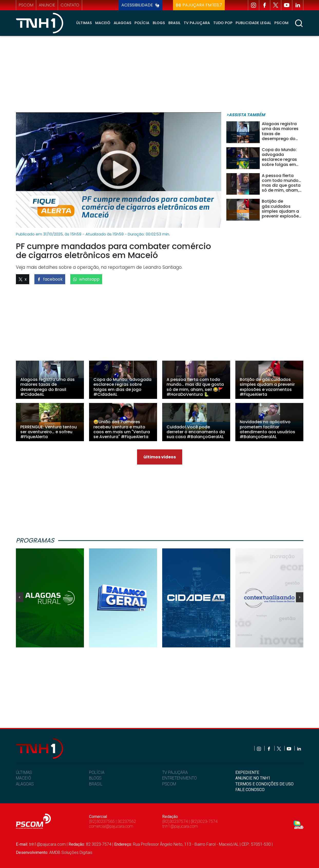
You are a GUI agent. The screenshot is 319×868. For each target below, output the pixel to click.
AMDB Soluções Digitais (71, 852)
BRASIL (96, 784)
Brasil (174, 23)
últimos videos (160, 457)
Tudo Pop (223, 23)
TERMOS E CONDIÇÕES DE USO (264, 784)
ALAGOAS (25, 784)
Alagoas (123, 23)
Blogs (159, 23)
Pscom (281, 23)
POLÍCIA (97, 772)
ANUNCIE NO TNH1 (253, 778)
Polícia (142, 23)
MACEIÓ (23, 778)
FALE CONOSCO (250, 790)
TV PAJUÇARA (175, 772)
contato (70, 5)
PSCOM (169, 784)
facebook (50, 279)
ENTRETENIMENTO (180, 778)
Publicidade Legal (253, 23)
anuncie (47, 5)
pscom (26, 5)
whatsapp (86, 279)
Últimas (84, 23)
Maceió (103, 23)
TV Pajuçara (197, 23)
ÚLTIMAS (24, 772)
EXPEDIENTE (247, 772)
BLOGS (95, 778)
